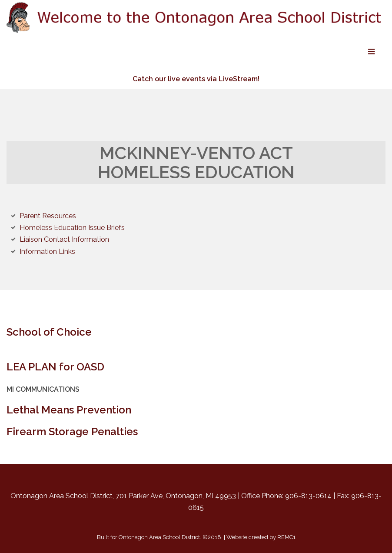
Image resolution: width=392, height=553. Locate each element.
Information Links (47, 252)
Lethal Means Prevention (69, 410)
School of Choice (49, 332)
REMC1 (286, 537)
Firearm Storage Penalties (72, 431)
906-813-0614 (308, 496)
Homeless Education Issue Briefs (72, 228)
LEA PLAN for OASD (55, 367)
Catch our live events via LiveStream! (196, 79)
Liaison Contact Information (64, 239)
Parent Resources (48, 216)
